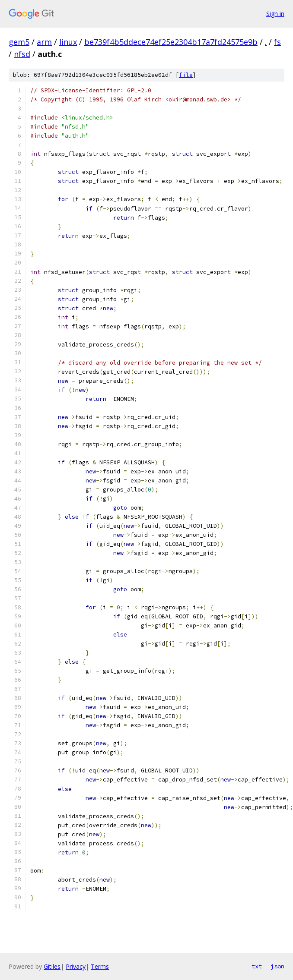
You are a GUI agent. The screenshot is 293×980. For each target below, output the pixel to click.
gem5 (19, 42)
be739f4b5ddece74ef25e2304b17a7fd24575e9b (171, 42)
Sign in (275, 14)
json (277, 966)
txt (257, 966)
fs (277, 42)
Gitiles (52, 966)
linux (68, 42)
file (186, 75)
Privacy (76, 966)
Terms (100, 966)
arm (44, 42)
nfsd (22, 54)
